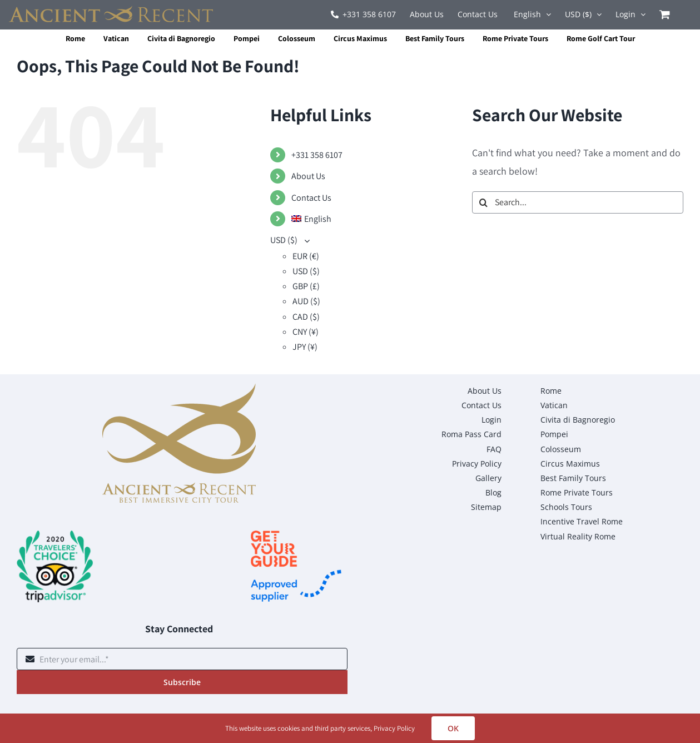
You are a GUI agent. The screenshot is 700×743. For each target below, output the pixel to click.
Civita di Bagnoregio (181, 38)
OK (453, 728)
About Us (308, 176)
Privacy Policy (394, 728)
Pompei (247, 38)
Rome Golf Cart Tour (601, 38)
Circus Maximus (360, 38)
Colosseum (297, 38)
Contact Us (311, 198)
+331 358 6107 (317, 155)
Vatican (116, 38)
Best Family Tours (435, 38)
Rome (75, 38)
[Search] (483, 202)
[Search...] (578, 202)
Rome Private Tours (515, 38)
